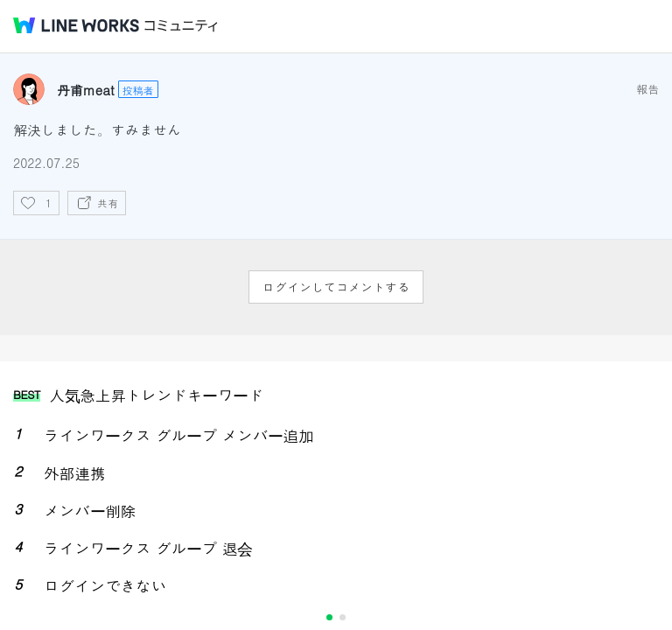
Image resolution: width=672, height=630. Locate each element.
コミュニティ (181, 26)
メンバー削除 (90, 511)
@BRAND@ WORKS (76, 25)
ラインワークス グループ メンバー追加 (179, 435)
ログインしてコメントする (336, 287)
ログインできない (105, 586)
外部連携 (74, 473)
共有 (108, 203)
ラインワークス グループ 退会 (148, 548)
